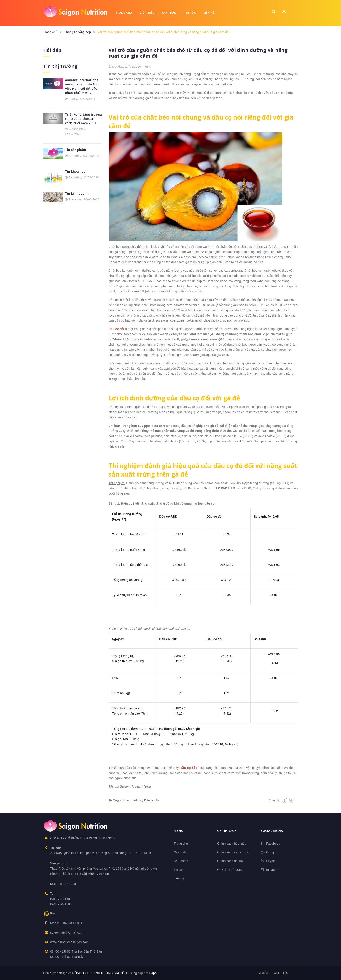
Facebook (273, 844)
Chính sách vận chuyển (234, 852)
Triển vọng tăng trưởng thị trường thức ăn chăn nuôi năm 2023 (83, 119)
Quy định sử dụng (230, 870)
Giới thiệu (147, 13)
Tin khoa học (75, 171)
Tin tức (190, 13)
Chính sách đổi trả (230, 861)
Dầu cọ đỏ (151, 800)
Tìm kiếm (262, 973)
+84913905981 (72, 923)
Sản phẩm (169, 13)
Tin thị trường (60, 66)
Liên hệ (209, 13)
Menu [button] (179, 831)
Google (271, 852)
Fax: (53, 913)
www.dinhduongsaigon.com (69, 942)
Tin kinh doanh (77, 193)
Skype (271, 861)
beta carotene (133, 800)
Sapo (153, 973)
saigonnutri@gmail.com (67, 933)
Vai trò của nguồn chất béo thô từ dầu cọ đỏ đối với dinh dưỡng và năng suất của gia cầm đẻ (198, 53)
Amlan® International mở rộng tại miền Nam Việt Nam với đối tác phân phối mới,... (83, 86)
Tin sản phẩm (76, 150)
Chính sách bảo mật (231, 844)
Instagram (273, 870)
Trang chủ (124, 13)
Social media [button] (272, 831)
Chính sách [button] (227, 831)
